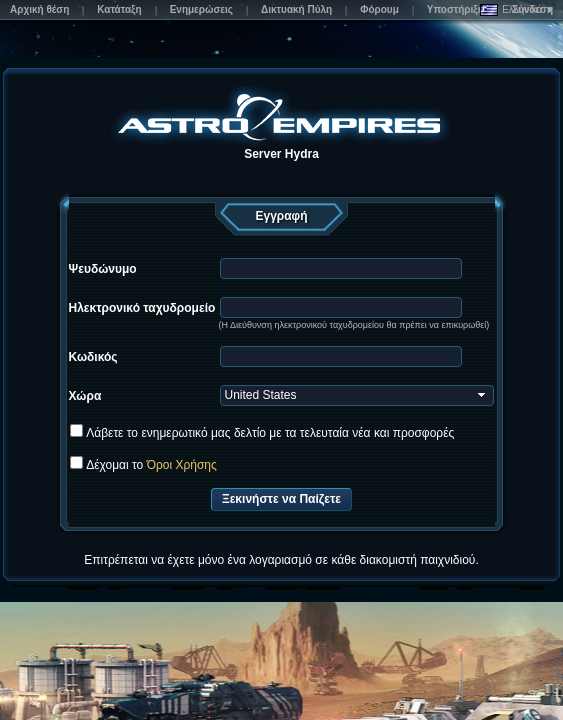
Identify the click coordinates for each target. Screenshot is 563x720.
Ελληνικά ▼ (517, 10)
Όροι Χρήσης (182, 465)
